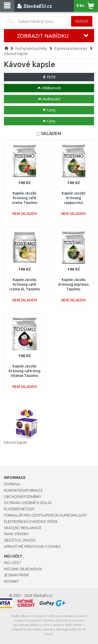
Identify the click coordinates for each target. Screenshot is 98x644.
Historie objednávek (23, 569)
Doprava (12, 484)
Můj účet (12, 563)
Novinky (11, 581)
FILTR (49, 77)
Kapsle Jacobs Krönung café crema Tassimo (25, 198)
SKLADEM (51, 133)
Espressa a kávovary (71, 48)
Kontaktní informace (23, 490)
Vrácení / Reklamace (23, 528)
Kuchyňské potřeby (31, 48)
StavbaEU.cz (43, 596)
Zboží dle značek (20, 540)
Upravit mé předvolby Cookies (32, 546)
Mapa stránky (16, 534)
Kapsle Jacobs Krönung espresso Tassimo (74, 284)
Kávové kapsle (16, 54)
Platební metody (19, 509)
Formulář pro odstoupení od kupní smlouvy (45, 515)
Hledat (82, 21)
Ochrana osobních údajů (28, 503)
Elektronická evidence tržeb (31, 522)
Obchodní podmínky (22, 497)
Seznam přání (16, 575)
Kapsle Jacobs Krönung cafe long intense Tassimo (25, 371)
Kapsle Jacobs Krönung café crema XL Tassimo (25, 284)
